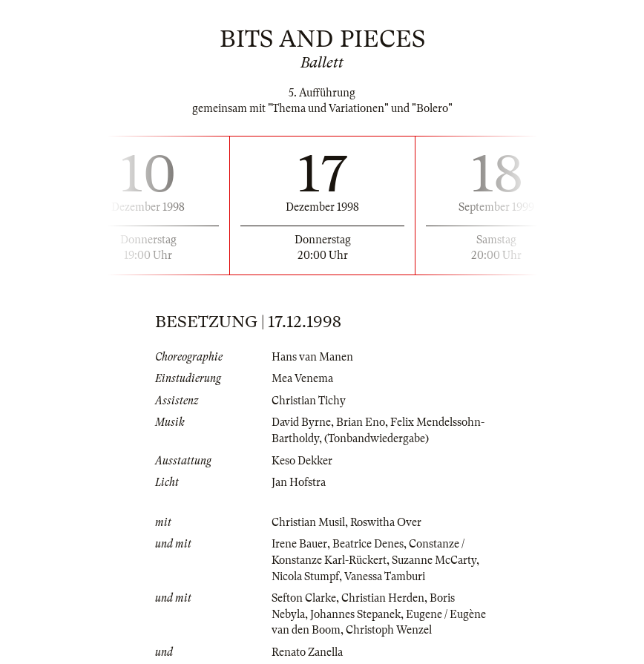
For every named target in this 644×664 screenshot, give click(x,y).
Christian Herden (383, 598)
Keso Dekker (302, 461)
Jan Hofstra (299, 482)
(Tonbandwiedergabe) (377, 438)
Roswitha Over (386, 522)
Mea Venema (302, 378)
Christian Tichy (309, 401)
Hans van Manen (312, 357)
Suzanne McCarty (434, 560)
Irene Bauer (299, 544)
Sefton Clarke (304, 598)
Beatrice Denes (368, 544)
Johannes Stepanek (355, 614)
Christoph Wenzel (389, 630)
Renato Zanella (307, 652)
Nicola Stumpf (305, 576)
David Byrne (301, 422)
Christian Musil (308, 522)
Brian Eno (361, 422)
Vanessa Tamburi (385, 576)
